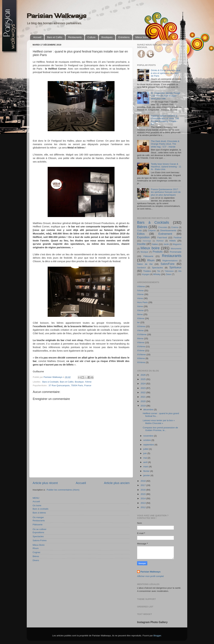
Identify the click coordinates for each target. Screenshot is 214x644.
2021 (143, 397)
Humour (160, 241)
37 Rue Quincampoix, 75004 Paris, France (70, 385)
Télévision (169, 271)
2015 (143, 494)
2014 (143, 498)
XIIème (141, 318)
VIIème (141, 342)
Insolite (141, 244)
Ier (138, 322)
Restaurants (75, 37)
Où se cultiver (40, 529)
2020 (143, 401)
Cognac (37, 552)
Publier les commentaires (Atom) (63, 490)
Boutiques (107, 37)
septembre (149, 445)
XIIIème (141, 358)
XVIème (141, 346)
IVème (88, 382)
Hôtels (173, 241)
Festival (177, 237)
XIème (140, 310)
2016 (143, 490)
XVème (141, 351)
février (147, 471)
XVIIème (141, 355)
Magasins (177, 244)
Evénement (165, 234)
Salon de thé (145, 264)
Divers (36, 560)
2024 (143, 384)
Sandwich (142, 268)
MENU (36, 498)
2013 (143, 503)
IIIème (140, 338)
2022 (143, 392)
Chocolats (163, 227)
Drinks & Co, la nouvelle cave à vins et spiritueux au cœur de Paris (166, 73)
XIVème (141, 362)
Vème (140, 298)
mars (146, 467)
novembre (149, 436)
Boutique (79, 382)
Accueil (37, 37)
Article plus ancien (117, 483)
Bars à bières (39, 513)
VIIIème (141, 286)
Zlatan (169, 274)
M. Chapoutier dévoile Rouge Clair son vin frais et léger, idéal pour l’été (165, 96)
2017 (143, 485)
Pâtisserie (38, 525)
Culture (91, 37)
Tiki (158, 271)
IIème (140, 314)
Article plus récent (45, 483)
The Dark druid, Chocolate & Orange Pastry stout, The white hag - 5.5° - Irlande (165, 144)
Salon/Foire (168, 264)
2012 (143, 507)
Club (139, 230)
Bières (36, 556)
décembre (149, 410)
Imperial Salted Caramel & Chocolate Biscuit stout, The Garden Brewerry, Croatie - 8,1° (165, 120)
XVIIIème (142, 334)
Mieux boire (142, 37)
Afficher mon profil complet (150, 576)
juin (145, 453)
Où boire (37, 505)
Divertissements (168, 230)
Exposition (143, 237)
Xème (140, 306)
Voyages (146, 274)
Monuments (176, 249)
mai (145, 458)
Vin (180, 271)
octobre (147, 440)
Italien (155, 244)
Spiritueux (175, 267)
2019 (143, 406)
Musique (144, 252)
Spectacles (38, 536)
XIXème (141, 326)
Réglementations (170, 261)
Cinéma (175, 227)
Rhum (36, 548)
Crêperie (152, 231)
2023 (143, 388)
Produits (158, 252)
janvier (147, 475)
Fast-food (162, 237)
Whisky (157, 274)
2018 (143, 481)
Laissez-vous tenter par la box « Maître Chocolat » (159, 422)
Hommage (147, 241)
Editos (141, 234)
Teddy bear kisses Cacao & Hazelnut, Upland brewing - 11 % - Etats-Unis (166, 167)
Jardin (166, 244)
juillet (146, 449)
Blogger (157, 636)
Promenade (176, 252)
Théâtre (147, 271)
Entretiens (124, 37)
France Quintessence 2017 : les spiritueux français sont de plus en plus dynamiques (166, 192)
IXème (140, 294)
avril (146, 462)
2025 (143, 379)
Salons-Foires (40, 540)
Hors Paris (142, 302)
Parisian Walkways (57, 16)
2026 (143, 375)
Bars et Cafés (55, 37)
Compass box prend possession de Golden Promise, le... (160, 429)
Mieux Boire (39, 545)
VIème (140, 330)
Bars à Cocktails (50, 382)
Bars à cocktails (41, 509)
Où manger (38, 517)
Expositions (38, 532)
